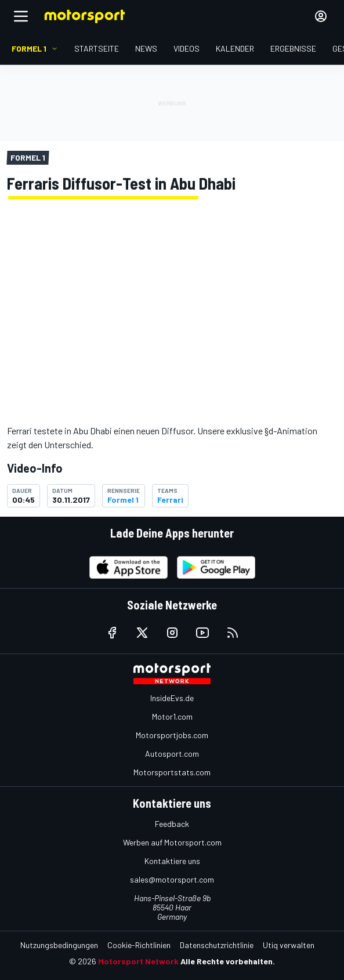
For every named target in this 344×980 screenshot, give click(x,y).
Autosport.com (172, 754)
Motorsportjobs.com (172, 735)
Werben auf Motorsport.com (172, 842)
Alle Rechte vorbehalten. (228, 961)
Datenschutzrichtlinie (217, 945)
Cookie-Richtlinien (139, 945)
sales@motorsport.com (172, 879)
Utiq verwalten (289, 945)
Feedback (172, 824)
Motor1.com (172, 716)
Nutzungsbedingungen (59, 945)
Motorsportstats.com (172, 772)
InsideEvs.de (172, 698)
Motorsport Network (138, 961)
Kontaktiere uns (172, 861)
